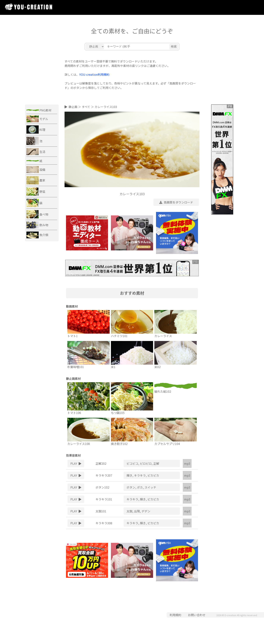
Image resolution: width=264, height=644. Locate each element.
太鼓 (129, 511)
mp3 (187, 463)
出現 (137, 511)
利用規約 (175, 615)
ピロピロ (146, 463)
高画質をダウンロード (176, 202)
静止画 (73, 107)
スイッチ (150, 487)
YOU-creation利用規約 (94, 74)
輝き (129, 475)
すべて (86, 107)
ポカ (140, 487)
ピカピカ (153, 475)
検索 (174, 46)
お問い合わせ (197, 615)
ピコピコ (132, 463)
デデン (146, 511)
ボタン (131, 487)
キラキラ (140, 475)
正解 (156, 463)
